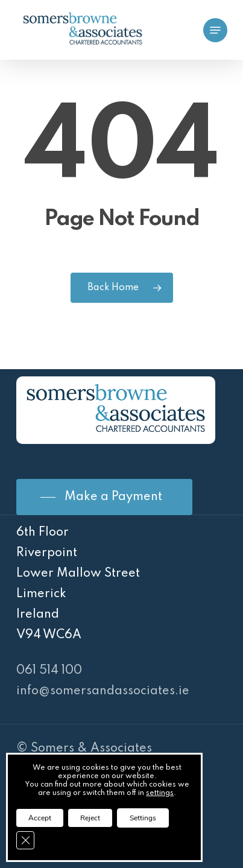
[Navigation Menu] (215, 30)
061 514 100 (49, 671)
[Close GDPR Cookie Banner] (25, 840)
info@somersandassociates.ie (103, 691)
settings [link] (160, 793)
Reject (90, 818)
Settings (143, 818)
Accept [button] (40, 818)
